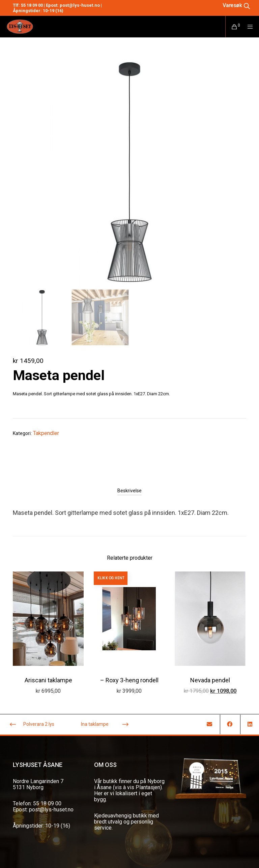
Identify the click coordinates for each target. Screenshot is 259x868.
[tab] (129, 491)
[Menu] (248, 27)
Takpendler (46, 433)
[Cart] (232, 27)
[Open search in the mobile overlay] (226, 5)
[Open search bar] (236, 5)
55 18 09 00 (32, 5)
